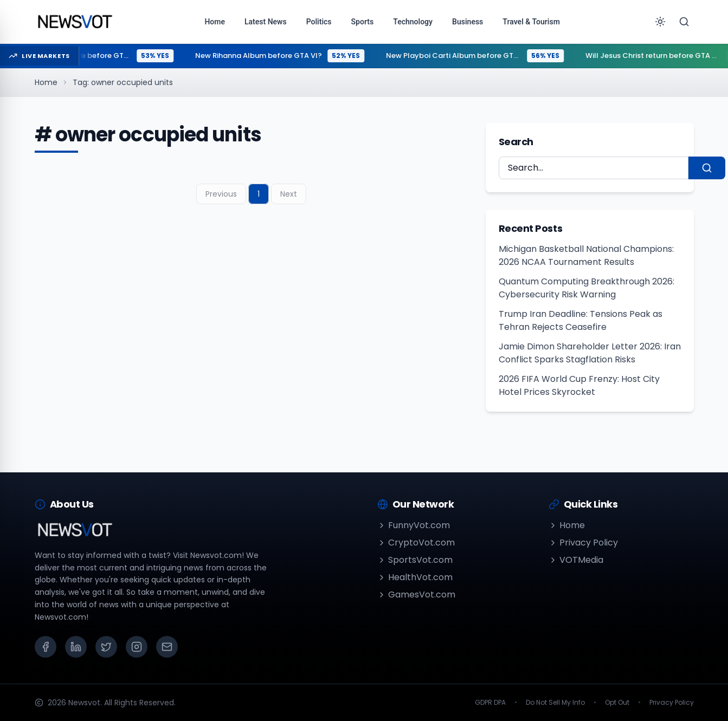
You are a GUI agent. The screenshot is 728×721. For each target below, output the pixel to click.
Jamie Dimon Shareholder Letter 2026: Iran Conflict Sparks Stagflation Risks (590, 353)
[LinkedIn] (76, 647)
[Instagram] (137, 647)
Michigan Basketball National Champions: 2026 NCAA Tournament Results (586, 255)
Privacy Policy (583, 543)
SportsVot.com (415, 560)
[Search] (684, 22)
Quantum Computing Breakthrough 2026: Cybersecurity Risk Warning (587, 288)
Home (46, 82)
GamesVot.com (416, 595)
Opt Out (617, 703)
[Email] (167, 647)
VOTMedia (576, 560)
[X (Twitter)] (106, 647)
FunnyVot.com (414, 525)
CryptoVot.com (416, 543)
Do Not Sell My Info (555, 703)
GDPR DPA (490, 703)
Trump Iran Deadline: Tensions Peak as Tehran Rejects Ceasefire (581, 320)
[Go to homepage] (75, 22)
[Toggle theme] (660, 22)
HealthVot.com (415, 577)
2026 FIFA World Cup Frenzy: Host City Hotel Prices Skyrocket (579, 385)
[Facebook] (46, 647)
